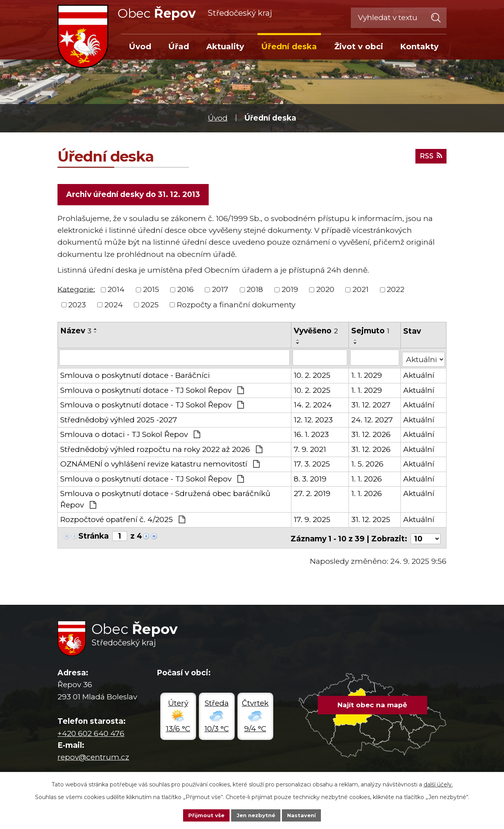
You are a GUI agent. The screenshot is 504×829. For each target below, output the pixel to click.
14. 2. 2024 (313, 404)
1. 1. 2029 (367, 375)
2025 (150, 306)
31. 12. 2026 (371, 434)
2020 (325, 291)
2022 (396, 291)
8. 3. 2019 (310, 479)
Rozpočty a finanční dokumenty (236, 306)
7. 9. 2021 (310, 449)
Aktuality (225, 46)
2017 (220, 291)
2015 (151, 291)
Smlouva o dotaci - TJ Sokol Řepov (130, 434)
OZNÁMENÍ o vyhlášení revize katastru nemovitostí (160, 464)
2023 (77, 306)
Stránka (94, 536)
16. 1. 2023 (312, 434)
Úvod (218, 118)
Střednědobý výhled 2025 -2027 (119, 419)
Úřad (179, 46)
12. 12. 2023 (314, 419)
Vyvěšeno (316, 332)
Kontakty (419, 46)
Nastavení (304, 815)
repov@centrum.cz (93, 754)
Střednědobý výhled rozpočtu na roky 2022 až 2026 (161, 449)
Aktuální (419, 375)
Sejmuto (371, 332)
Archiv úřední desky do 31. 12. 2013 (134, 195)
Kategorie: (76, 290)
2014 (116, 291)
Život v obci (359, 46)
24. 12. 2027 (372, 419)
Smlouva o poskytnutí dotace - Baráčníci (135, 375)
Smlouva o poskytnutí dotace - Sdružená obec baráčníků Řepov (165, 499)
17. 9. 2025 (312, 519)
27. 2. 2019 (312, 493)
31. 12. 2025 (371, 519)
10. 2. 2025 (312, 375)
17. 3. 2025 (312, 464)
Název (76, 332)
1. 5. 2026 (368, 464)
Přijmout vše (204, 815)
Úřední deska (289, 46)
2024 (114, 306)
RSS (429, 155)
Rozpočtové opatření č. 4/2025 (123, 519)
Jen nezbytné (256, 815)
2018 (255, 291)
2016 (185, 291)
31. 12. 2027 (371, 404)
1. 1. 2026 (367, 479)
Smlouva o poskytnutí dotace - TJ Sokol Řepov (152, 390)
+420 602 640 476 (91, 731)
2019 (290, 291)
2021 (360, 291)
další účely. (438, 784)
